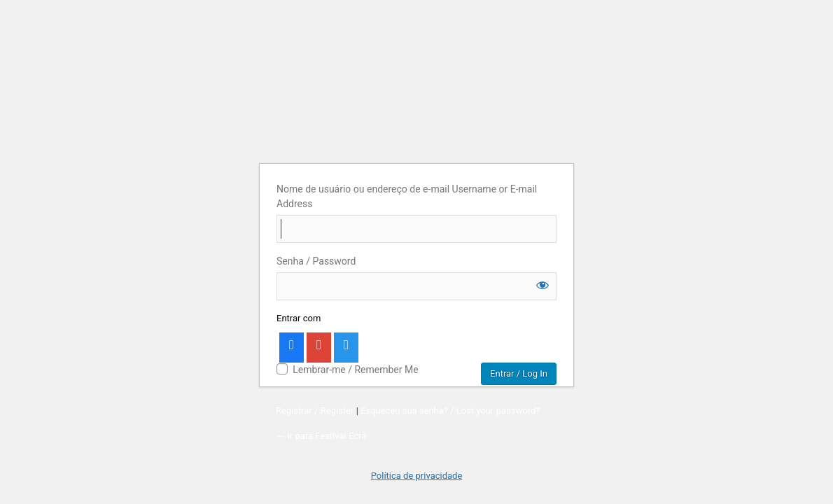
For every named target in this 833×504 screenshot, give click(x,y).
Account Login (417, 75)
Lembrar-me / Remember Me (355, 370)
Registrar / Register (315, 411)
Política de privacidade (417, 476)
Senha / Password (316, 261)
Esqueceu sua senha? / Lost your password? (450, 411)
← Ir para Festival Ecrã (321, 436)
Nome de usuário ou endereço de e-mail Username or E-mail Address (407, 196)
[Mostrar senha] (542, 285)
